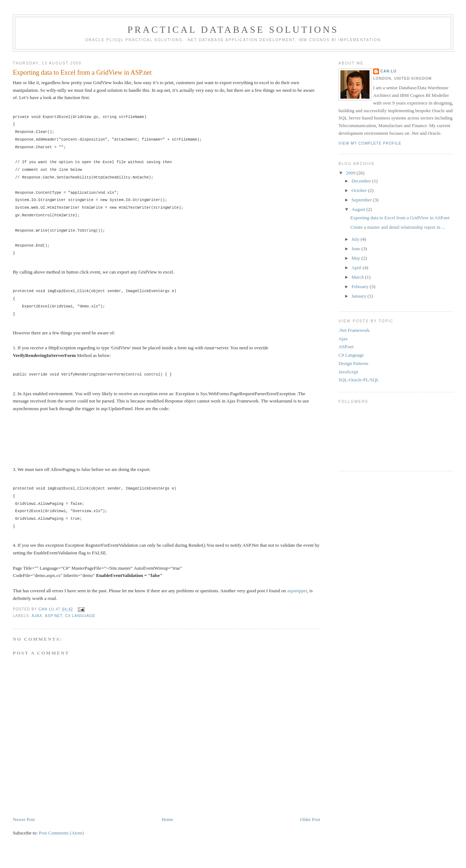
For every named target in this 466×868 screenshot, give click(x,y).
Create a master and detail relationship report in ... (398, 227)
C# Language (80, 616)
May (357, 258)
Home (167, 819)
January (360, 296)
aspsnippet (297, 591)
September (362, 200)
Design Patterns (354, 363)
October (360, 190)
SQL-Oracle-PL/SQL (359, 380)
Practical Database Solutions (233, 30)
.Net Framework (354, 330)
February (361, 286)
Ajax (37, 616)
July (356, 239)
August (359, 209)
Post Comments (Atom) (62, 833)
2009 (351, 173)
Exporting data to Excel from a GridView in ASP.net (400, 218)
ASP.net (54, 616)
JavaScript (348, 372)
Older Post (310, 819)
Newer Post (24, 819)
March (358, 277)
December (362, 181)
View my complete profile (370, 143)
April (357, 268)
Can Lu (388, 71)
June (357, 249)
